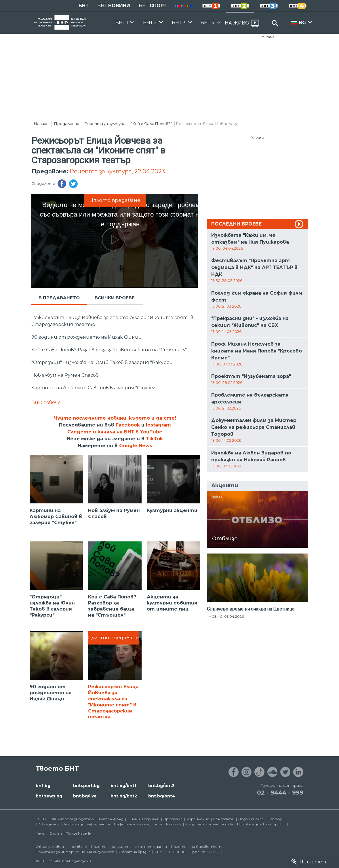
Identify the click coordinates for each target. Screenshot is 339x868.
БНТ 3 (179, 23)
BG (302, 23)
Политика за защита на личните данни (129, 847)
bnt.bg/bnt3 (161, 786)
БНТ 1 (122, 23)
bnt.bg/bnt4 (162, 796)
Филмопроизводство (73, 819)
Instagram (158, 425)
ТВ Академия (48, 824)
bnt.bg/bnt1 (123, 786)
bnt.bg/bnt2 (124, 796)
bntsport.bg (86, 786)
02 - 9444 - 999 (280, 793)
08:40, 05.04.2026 (228, 616)
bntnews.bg (49, 796)
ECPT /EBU (176, 852)
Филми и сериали (143, 819)
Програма (173, 819)
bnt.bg (43, 786)
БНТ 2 (150, 23)
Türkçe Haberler (79, 833)
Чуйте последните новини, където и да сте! (115, 418)
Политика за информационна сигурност (75, 852)
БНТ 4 (207, 23)
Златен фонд (111, 819)
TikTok (154, 439)
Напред (275, 819)
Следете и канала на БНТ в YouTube (115, 432)
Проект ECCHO (205, 852)
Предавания (67, 124)
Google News (136, 446)
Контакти (224, 819)
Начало (41, 124)
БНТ (84, 6)
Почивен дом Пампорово (261, 824)
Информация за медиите (138, 824)
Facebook (128, 425)
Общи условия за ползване (61, 847)
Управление (198, 819)
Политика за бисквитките (197, 847)
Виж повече (46, 402)
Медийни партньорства (209, 824)
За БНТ (42, 819)
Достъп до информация (87, 824)
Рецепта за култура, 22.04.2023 (117, 171)
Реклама (267, 37)
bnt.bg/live (85, 796)
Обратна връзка (135, 852)
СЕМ (159, 852)
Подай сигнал (251, 819)
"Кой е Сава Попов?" (151, 124)
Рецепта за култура (105, 124)
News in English (49, 833)
